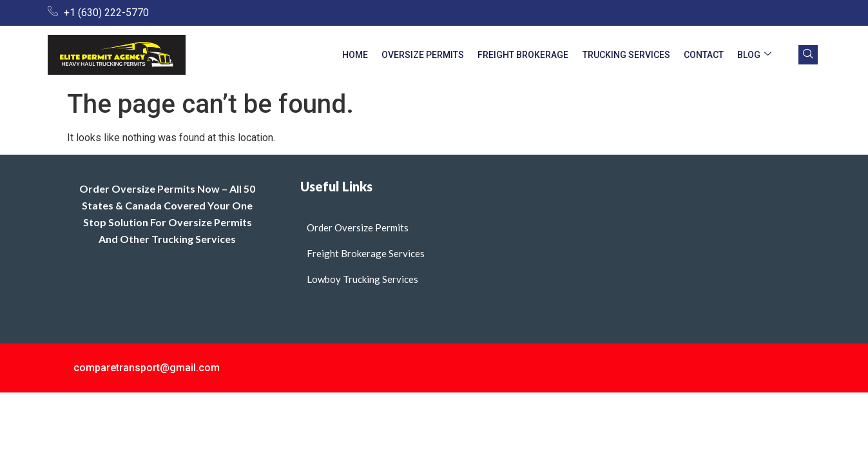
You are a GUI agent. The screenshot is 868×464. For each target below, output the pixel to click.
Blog (756, 55)
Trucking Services (635, 55)
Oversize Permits (438, 55)
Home (374, 55)
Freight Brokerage (535, 55)
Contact (709, 55)
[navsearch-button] (808, 55)
